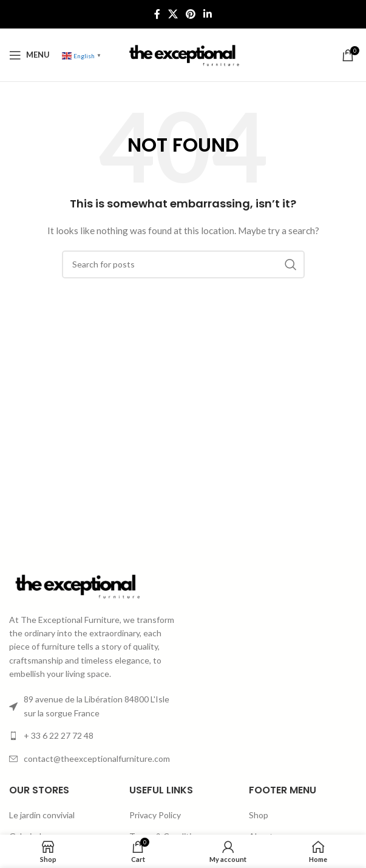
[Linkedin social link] (208, 14)
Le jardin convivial (42, 815)
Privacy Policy (155, 815)
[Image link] (76, 584)
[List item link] (93, 736)
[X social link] (173, 14)
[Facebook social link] (157, 14)
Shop (259, 815)
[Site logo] (183, 54)
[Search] (183, 264)
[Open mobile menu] (29, 55)
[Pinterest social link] (191, 14)
